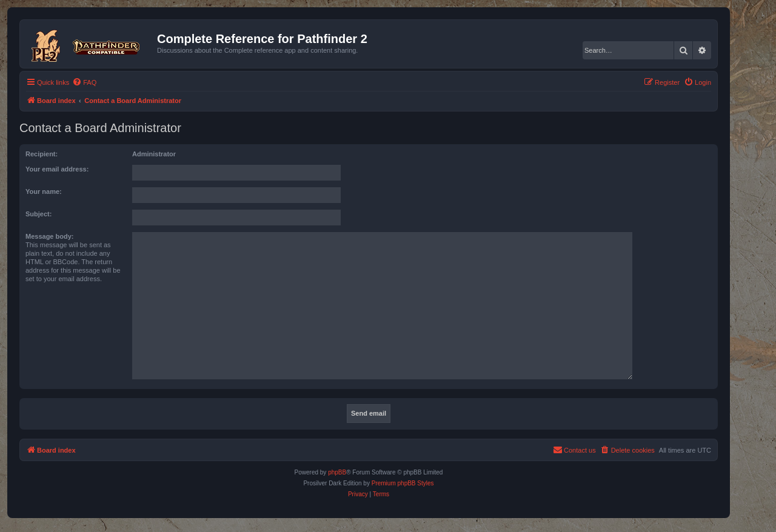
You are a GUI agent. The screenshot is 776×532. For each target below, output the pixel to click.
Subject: (38, 214)
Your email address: (57, 169)
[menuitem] (84, 82)
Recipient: (42, 154)
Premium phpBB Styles (403, 483)
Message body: (49, 236)
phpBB (337, 472)
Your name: (44, 191)
